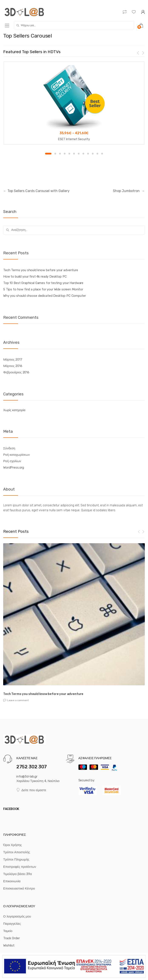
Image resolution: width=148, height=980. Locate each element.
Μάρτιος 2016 (13, 366)
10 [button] (93, 154)
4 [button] (65, 154)
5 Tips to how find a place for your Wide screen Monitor (43, 289)
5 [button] (69, 154)
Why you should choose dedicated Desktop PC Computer (44, 296)
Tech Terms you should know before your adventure (41, 270)
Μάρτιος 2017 (13, 360)
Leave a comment (18, 700)
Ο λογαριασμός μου (17, 916)
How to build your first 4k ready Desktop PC (35, 277)
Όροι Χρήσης (13, 845)
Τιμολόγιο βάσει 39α (18, 874)
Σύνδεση (9, 448)
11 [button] (97, 154)
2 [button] (55, 154)
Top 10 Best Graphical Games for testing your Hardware (43, 283)
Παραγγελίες (12, 924)
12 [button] (102, 154)
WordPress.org (14, 467)
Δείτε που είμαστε (31, 790)
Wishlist (9, 945)
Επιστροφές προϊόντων (20, 867)
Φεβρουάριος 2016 (16, 372)
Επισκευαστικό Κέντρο (19, 888)
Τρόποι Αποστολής (17, 852)
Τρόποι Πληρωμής (16, 859)
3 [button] (60, 154)
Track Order (11, 938)
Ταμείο (8, 931)
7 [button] (79, 154)
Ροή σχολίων (12, 461)
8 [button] (83, 154)
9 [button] (88, 154)
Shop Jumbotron (129, 191)
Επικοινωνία (12, 881)
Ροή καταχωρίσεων (16, 455)
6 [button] (74, 154)
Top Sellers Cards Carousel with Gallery (36, 191)
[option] (74, 103)
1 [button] (48, 154)
